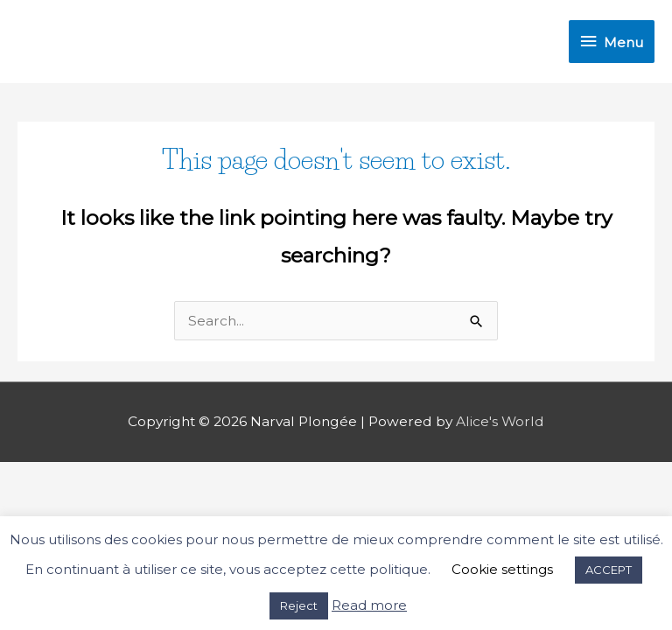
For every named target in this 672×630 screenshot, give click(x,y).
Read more (369, 605)
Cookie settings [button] (502, 569)
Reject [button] (299, 605)
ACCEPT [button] (609, 570)
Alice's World (500, 421)
